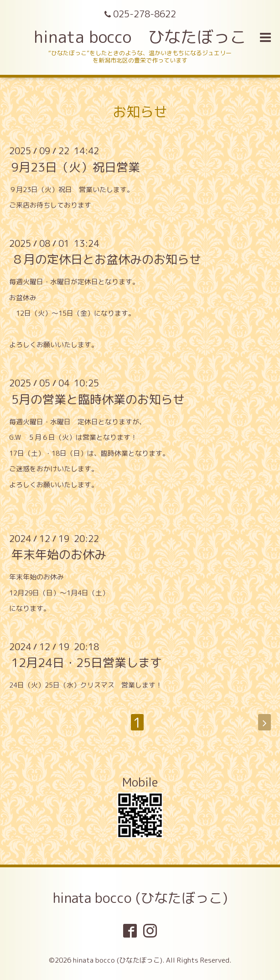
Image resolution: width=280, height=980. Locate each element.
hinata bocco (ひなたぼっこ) (140, 898)
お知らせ (140, 112)
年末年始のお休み (59, 554)
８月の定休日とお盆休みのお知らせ (106, 259)
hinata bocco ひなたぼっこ (140, 37)
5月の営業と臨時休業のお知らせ (98, 399)
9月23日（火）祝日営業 (76, 167)
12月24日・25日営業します (87, 662)
